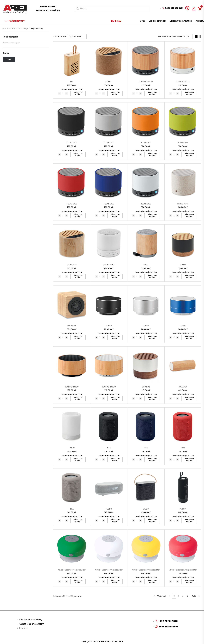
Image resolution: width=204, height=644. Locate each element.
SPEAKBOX (183, 387)
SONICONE (72, 326)
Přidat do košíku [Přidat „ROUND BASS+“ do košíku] (189, 215)
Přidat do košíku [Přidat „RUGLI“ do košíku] (152, 277)
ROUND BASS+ (183, 204)
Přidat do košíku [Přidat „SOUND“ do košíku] (115, 337)
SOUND (109, 326)
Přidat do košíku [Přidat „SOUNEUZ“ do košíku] (152, 399)
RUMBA (183, 265)
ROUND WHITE (109, 265)
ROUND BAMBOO (146, 82)
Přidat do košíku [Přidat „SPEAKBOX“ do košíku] (189, 399)
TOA (109, 448)
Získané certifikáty (158, 21)
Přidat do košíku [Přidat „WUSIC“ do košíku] (152, 521)
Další (196, 596)
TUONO (109, 509)
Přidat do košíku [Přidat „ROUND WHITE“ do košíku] (115, 277)
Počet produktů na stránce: (172, 37)
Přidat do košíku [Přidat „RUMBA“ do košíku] (189, 277)
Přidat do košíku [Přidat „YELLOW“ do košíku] (189, 521)
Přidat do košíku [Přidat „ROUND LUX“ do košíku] (78, 277)
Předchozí (160, 596)
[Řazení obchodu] (77, 37)
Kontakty (200, 21)
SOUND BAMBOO (72, 387)
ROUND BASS (72, 143)
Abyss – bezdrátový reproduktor (72, 570)
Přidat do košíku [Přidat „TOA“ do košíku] (115, 460)
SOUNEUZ (146, 387)
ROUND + (109, 82)
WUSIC (146, 509)
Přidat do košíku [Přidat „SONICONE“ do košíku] (78, 337)
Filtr (9, 59)
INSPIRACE (116, 21)
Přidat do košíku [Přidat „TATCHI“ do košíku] (78, 460)
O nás (143, 21)
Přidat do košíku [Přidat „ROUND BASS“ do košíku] (78, 154)
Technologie (23, 28)
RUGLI (146, 265)
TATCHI (72, 448)
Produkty (11, 28)
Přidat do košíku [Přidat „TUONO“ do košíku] (115, 521)
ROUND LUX (72, 265)
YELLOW (183, 509)
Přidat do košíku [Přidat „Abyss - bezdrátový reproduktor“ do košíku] (78, 582)
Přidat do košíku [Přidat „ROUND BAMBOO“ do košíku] (152, 94)
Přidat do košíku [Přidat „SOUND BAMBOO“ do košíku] (78, 399)
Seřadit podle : (60, 37)
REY (72, 82)
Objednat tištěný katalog (181, 21)
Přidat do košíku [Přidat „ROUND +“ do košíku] (115, 94)
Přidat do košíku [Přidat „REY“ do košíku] (78, 94)
